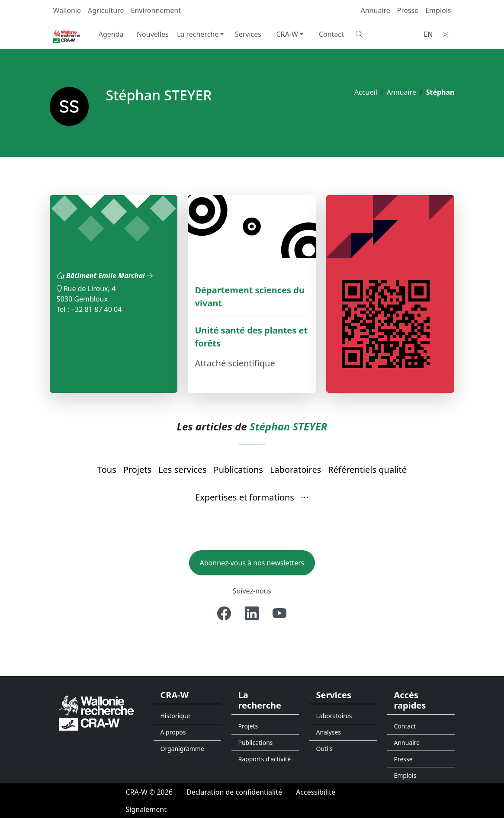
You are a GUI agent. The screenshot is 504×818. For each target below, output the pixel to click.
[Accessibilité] (316, 792)
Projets (137, 470)
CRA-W (287, 34)
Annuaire (376, 10)
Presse (408, 10)
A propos (173, 732)
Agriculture (106, 10)
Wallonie (67, 10)
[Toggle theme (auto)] (445, 35)
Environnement (156, 10)
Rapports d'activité (265, 759)
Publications (238, 470)
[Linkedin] (252, 613)
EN (428, 34)
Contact (331, 34)
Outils (325, 749)
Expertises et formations (245, 497)
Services (248, 34)
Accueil (366, 92)
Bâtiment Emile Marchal (109, 276)
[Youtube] (279, 613)
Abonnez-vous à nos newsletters (252, 563)
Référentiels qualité (367, 470)
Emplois (438, 10)
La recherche (198, 34)
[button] (305, 498)
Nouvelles (153, 34)
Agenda (111, 34)
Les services (182, 470)
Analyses (329, 732)
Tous (107, 470)
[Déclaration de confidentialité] (234, 792)
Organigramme (182, 749)
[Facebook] (224, 613)
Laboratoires (295, 470)
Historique (175, 716)
